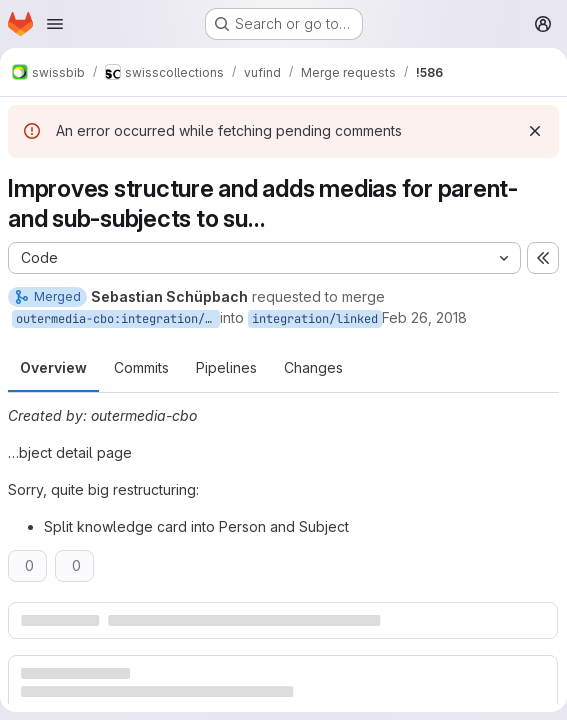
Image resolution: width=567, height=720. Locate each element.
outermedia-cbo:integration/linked (118, 319)
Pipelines (226, 367)
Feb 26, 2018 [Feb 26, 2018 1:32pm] (424, 317)
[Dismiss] (535, 131)
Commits (141, 367)
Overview (53, 367)
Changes (313, 367)
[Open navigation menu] (55, 24)
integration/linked (315, 319)
